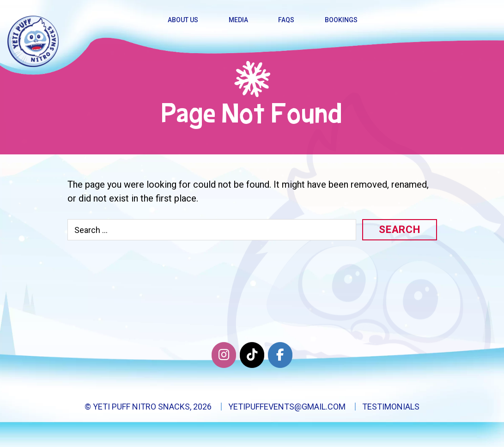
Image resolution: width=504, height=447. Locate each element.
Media (238, 20)
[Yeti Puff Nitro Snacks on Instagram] (224, 355)
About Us (183, 20)
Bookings (341, 20)
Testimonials (391, 407)
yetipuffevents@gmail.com (287, 407)
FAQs (286, 20)
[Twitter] (252, 355)
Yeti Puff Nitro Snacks (141, 407)
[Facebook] (280, 355)
